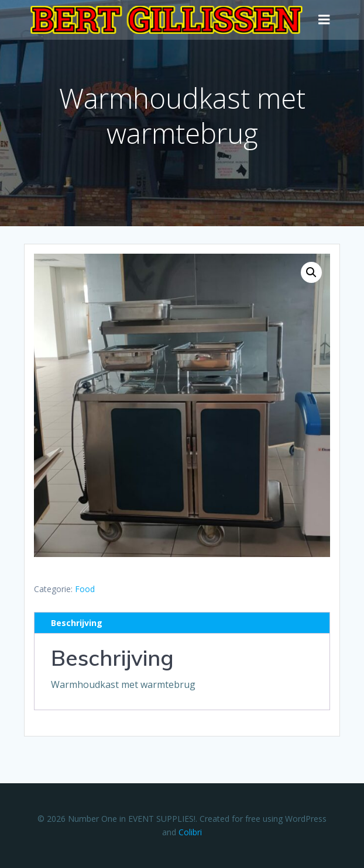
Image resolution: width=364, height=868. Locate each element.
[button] (311, 272)
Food (85, 589)
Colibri (190, 832)
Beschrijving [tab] (77, 623)
